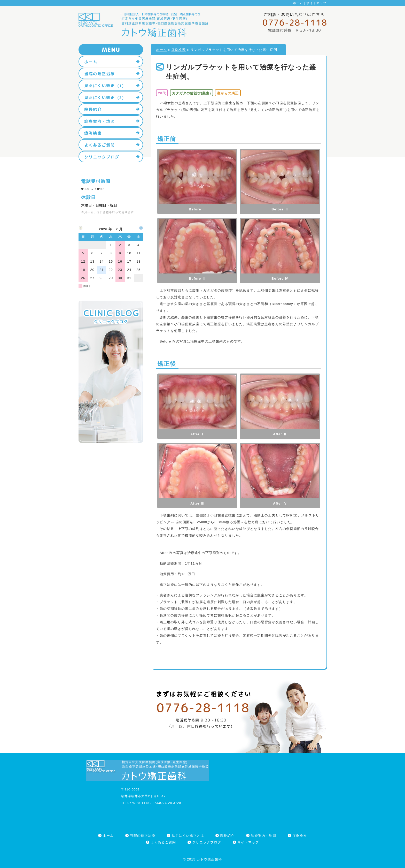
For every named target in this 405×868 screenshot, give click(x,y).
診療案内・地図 (100, 121)
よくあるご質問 (100, 145)
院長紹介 (93, 109)
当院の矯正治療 (100, 74)
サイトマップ (316, 3)
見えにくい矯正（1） (105, 86)
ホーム (298, 3)
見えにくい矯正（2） (105, 97)
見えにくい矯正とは (188, 836)
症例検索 (178, 50)
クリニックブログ (102, 157)
